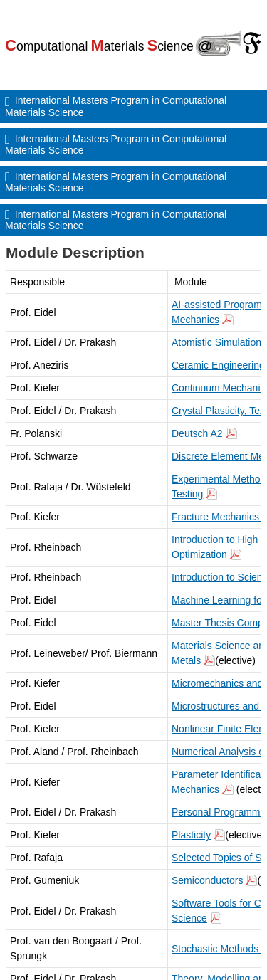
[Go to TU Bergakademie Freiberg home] (133, 42)
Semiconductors (207, 880)
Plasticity (191, 835)
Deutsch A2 (197, 433)
